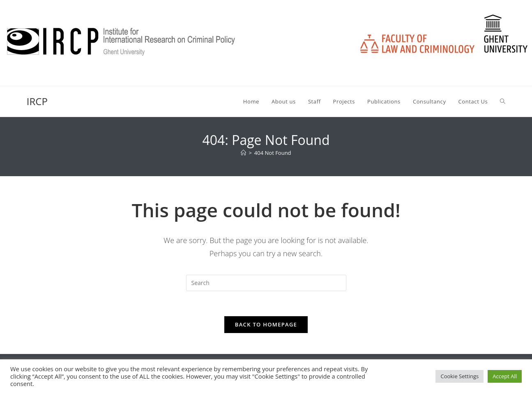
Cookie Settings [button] (459, 376)
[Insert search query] (266, 283)
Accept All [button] (505, 376)
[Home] (243, 153)
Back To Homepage (266, 324)
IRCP (37, 101)
